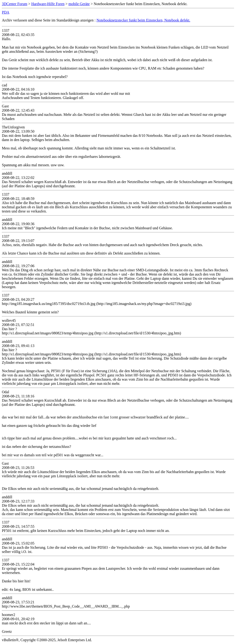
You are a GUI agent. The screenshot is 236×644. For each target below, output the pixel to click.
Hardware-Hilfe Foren (48, 4)
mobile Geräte (79, 4)
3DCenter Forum (15, 4)
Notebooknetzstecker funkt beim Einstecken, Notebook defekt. (143, 20)
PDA (6, 12)
